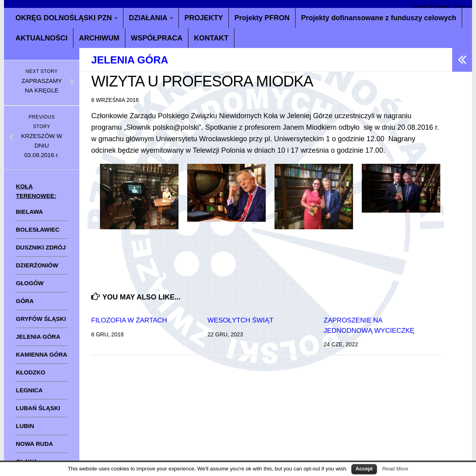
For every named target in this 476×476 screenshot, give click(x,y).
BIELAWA (29, 212)
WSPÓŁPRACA (157, 38)
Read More (395, 469)
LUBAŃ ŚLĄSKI (38, 408)
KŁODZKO (31, 372)
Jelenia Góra (130, 60)
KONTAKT (211, 38)
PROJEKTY (204, 18)
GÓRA (25, 301)
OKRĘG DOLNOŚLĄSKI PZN (64, 18)
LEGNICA (29, 390)
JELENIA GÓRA (38, 337)
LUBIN (25, 426)
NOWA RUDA (35, 444)
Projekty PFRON (262, 18)
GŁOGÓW (30, 283)
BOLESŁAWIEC (38, 229)
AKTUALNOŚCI (41, 38)
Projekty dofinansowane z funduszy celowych (379, 18)
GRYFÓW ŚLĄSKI (41, 319)
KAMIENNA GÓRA (41, 354)
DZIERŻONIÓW (37, 265)
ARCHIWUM (99, 38)
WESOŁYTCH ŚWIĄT (240, 320)
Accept (364, 469)
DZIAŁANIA (148, 18)
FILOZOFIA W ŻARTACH (129, 320)
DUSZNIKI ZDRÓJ (41, 247)
